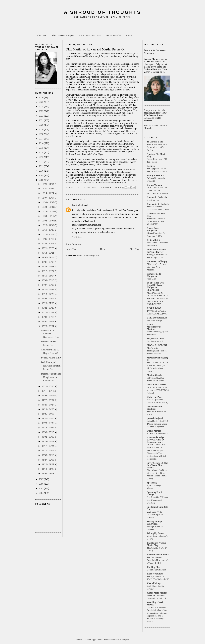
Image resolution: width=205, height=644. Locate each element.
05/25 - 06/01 (48, 326)
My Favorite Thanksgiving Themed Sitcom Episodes (157, 351)
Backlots (151, 166)
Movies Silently (154, 375)
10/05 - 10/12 (48, 239)
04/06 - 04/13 (48, 414)
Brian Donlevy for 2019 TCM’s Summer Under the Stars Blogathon (157, 424)
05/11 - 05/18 (48, 391)
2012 (42, 162)
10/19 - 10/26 (48, 230)
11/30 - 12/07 (48, 202)
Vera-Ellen (152, 279)
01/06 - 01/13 (48, 474)
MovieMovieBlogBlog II (157, 359)
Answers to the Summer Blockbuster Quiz (50, 334)
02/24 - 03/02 (48, 441)
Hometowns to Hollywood (154, 275)
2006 (42, 484)
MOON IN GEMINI (157, 345)
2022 (42, 116)
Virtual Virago (154, 583)
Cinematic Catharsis (157, 197)
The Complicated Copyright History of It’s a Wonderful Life (158, 560)
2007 (42, 479)
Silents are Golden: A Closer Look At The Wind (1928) (156, 221)
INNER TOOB (154, 308)
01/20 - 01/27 (48, 464)
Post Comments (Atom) (89, 256)
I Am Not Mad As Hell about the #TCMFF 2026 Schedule (158, 390)
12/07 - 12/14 (48, 198)
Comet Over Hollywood (153, 229)
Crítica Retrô (153, 240)
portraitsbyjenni (155, 418)
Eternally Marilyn (155, 320)
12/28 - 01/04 (48, 184)
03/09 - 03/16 (48, 432)
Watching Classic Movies (155, 604)
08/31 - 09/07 (48, 262)
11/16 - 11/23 (48, 211)
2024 (42, 107)
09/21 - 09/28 (48, 248)
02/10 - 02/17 (48, 451)
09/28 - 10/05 (48, 244)
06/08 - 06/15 (48, 317)
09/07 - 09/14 (48, 257)
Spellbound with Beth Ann (157, 508)
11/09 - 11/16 (48, 216)
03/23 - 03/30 (48, 423)
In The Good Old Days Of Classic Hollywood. (155, 285)
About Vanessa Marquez (63, 35)
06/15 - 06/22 (48, 312)
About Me (42, 35)
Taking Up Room (155, 533)
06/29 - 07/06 (48, 303)
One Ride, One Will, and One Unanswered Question (158, 500)
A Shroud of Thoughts (102, 12)
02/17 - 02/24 (48, 446)
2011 (41, 166)
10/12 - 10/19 (48, 234)
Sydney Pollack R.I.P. (51, 358)
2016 (42, 143)
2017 (42, 139)
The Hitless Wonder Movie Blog (157, 544)
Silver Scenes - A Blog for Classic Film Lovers (157, 465)
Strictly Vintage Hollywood (155, 523)
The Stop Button (155, 574)
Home (129, 35)
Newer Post (71, 249)
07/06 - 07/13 (48, 299)
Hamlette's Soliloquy (157, 261)
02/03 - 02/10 (48, 455)
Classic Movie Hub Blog (156, 215)
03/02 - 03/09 (48, 437)
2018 (42, 134)
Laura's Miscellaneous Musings (154, 327)
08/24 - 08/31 (48, 267)
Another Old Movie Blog (156, 155)
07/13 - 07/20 (48, 294)
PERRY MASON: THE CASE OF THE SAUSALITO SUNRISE (158, 190)
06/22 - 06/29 (48, 308)
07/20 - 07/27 (48, 289)
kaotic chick (78, 205)
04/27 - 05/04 (48, 400)
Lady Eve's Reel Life (157, 318)
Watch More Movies (157, 593)
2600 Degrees (124, 640)
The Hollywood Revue (158, 555)
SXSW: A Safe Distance (157, 433)
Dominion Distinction (156, 570)
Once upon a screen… (158, 385)
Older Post (134, 249)
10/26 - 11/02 (48, 225)
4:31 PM (77, 237)
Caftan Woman (154, 185)
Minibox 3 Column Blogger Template (90, 640)
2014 (42, 152)
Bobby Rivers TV (155, 176)
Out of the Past (154, 397)
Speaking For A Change (154, 493)
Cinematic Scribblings (158, 204)
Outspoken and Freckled (154, 408)
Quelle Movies (154, 431)
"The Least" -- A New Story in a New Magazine (156, 267)
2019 (42, 130)
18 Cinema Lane (155, 142)
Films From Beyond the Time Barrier (157, 251)
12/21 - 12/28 (48, 189)
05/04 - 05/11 (48, 396)
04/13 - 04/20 (48, 409)
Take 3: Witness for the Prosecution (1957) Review (157, 147)
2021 (42, 120)
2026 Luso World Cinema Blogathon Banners (155, 515)
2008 (42, 180)
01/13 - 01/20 (48, 469)
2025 (42, 102)
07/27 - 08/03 (48, 285)
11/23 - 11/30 (48, 207)
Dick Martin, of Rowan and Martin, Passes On (51, 366)
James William (112, 640)
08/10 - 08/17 (48, 276)
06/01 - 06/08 (48, 322)
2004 (42, 493)
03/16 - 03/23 (48, 428)
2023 (42, 111)
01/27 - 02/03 (48, 460)
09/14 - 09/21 (48, 253)
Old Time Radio (113, 35)
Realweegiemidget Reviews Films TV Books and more (156, 440)
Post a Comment (73, 244)
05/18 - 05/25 (48, 386)
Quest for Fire (153, 200)
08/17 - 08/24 (48, 271)
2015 (42, 148)
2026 (42, 97)
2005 (42, 488)
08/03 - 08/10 (48, 280)
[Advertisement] (102, 25)
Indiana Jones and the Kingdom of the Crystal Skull (51, 377)
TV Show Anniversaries (90, 35)
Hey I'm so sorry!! (155, 341)
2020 (42, 125)
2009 (42, 175)
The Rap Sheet (154, 567)
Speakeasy (152, 483)
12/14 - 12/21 (48, 193)
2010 (42, 171)
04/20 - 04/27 (48, 405)
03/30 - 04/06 (48, 418)
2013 (42, 157)
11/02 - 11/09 (48, 221)
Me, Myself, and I (155, 339)
